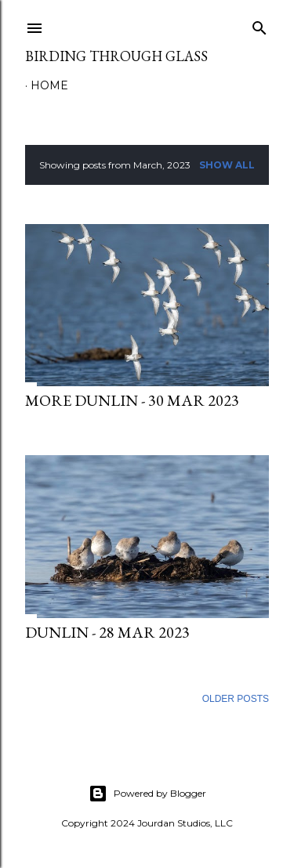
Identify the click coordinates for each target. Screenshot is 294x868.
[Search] (260, 25)
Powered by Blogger (147, 794)
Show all (227, 165)
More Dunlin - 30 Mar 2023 (132, 400)
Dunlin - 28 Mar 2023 (107, 632)
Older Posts (236, 699)
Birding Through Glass (116, 56)
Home (49, 85)
